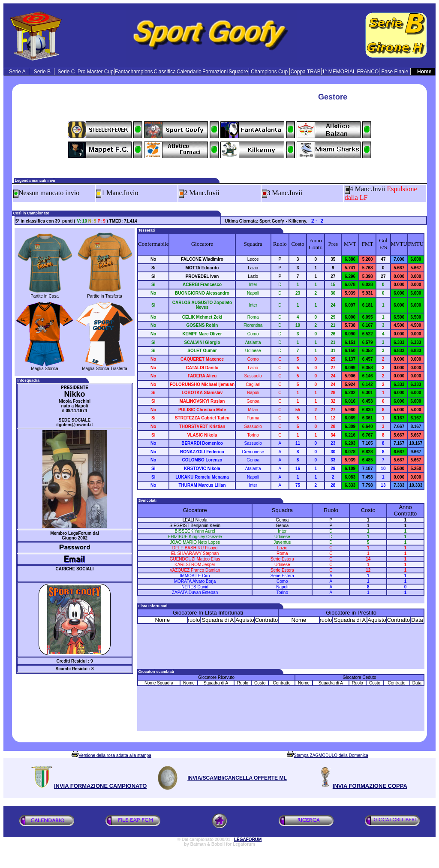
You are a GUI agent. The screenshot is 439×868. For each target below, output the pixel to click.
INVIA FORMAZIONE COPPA (370, 786)
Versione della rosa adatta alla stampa (115, 755)
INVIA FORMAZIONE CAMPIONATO (100, 786)
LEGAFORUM (248, 839)
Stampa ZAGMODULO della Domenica (331, 755)
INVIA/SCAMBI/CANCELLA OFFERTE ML (237, 778)
